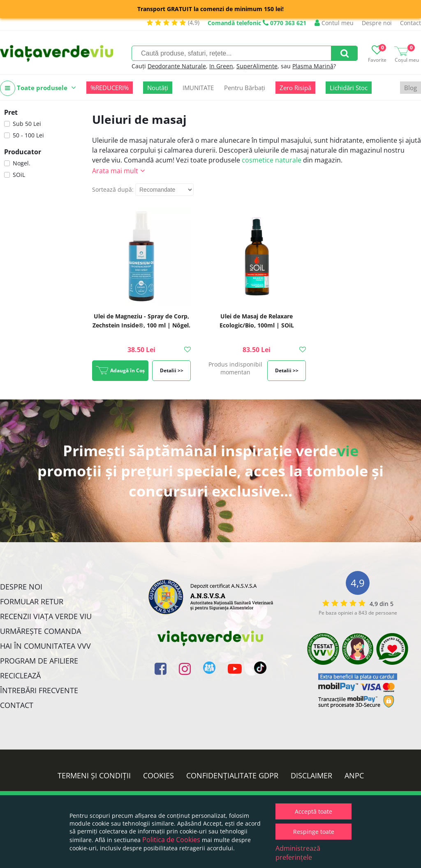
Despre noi (377, 23)
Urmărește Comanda (40, 631)
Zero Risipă (295, 88)
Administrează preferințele (298, 853)
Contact (411, 23)
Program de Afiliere (39, 661)
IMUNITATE (198, 88)
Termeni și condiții (94, 775)
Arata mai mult (115, 171)
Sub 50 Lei (27, 124)
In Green (221, 66)
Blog (411, 88)
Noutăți (158, 88)
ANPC (354, 775)
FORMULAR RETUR (32, 601)
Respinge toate (314, 832)
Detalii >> (172, 370)
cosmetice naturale (272, 160)
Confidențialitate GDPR (232, 775)
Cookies (158, 775)
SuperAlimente (257, 66)
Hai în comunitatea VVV (45, 646)
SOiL (19, 175)
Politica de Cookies (171, 840)
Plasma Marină (313, 66)
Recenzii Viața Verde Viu (46, 616)
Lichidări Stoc (349, 88)
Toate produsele (38, 88)
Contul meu (334, 23)
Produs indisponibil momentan (235, 368)
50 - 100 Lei (28, 135)
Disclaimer (311, 775)
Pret (11, 112)
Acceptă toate (313, 811)
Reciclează (20, 675)
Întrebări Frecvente (39, 690)
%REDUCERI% (110, 88)
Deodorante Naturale (177, 66)
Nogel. (22, 163)
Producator (23, 152)
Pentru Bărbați (245, 88)
